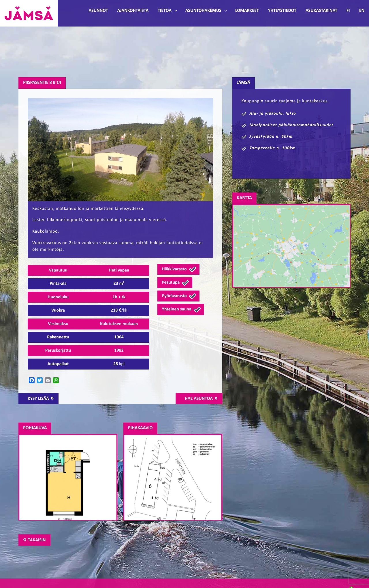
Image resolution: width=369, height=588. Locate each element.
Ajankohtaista (133, 11)
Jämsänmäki (29, 13)
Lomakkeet (247, 11)
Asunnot (98, 11)
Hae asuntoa (199, 399)
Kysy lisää (38, 399)
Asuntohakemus (203, 11)
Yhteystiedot (282, 11)
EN (362, 11)
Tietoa (165, 11)
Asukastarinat (321, 11)
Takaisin (37, 540)
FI (348, 11)
